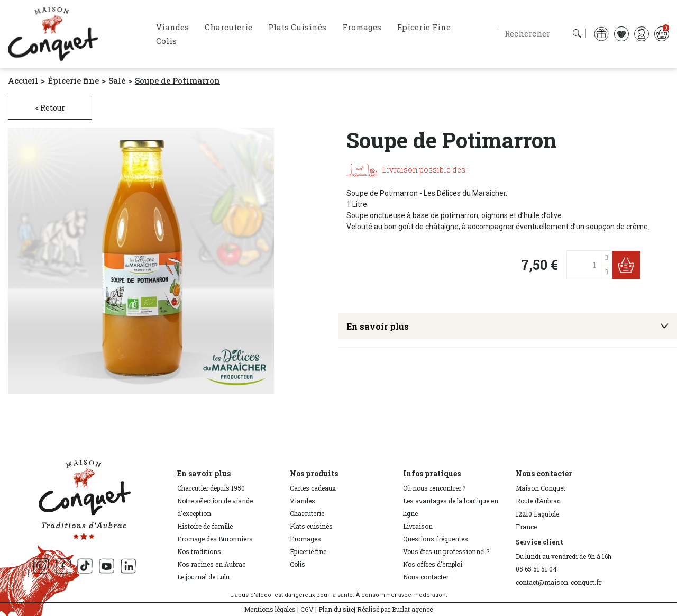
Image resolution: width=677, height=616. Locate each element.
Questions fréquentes (436, 539)
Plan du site (336, 609)
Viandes (303, 501)
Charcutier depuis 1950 (211, 488)
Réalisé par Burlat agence (395, 609)
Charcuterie (307, 513)
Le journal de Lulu (203, 577)
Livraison (418, 526)
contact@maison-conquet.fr (559, 582)
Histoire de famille (205, 526)
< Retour (50, 108)
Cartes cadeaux (313, 488)
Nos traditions (199, 551)
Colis (298, 564)
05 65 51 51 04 (536, 569)
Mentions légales (270, 609)
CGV (307, 609)
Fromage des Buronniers (215, 539)
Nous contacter (426, 577)
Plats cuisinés (311, 526)
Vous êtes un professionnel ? (446, 551)
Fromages (305, 539)
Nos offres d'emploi (433, 564)
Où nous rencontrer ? (434, 488)
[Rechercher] (542, 33)
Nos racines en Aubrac (211, 564)
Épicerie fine (308, 551)
